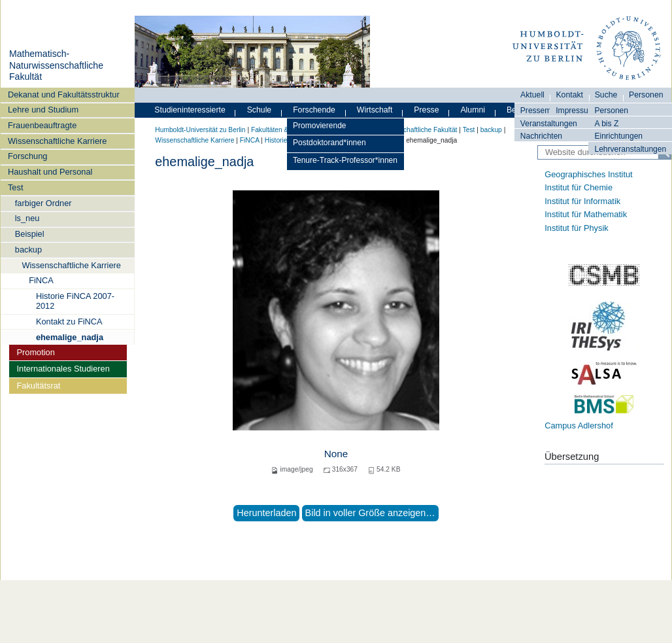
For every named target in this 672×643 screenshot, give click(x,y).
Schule (260, 110)
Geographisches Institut (588, 174)
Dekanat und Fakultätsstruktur (64, 95)
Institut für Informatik (582, 201)
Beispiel (30, 234)
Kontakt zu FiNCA (69, 321)
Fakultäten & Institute (282, 130)
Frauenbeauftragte (42, 125)
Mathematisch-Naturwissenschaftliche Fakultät (56, 65)
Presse (426, 110)
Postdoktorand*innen (329, 143)
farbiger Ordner (43, 203)
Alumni (473, 110)
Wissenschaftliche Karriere (57, 141)
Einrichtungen (618, 136)
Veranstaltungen (549, 124)
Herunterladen (266, 513)
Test (15, 187)
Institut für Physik (576, 228)
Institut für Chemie (579, 187)
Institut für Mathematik (586, 214)
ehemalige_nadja (70, 337)
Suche (606, 95)
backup (28, 250)
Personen (611, 111)
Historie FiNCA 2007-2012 (75, 301)
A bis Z (606, 124)
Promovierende (320, 126)
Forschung (27, 156)
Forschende (314, 110)
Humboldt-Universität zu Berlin (200, 130)
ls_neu (27, 218)
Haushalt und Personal (50, 172)
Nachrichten (541, 136)
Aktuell (532, 95)
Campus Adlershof (579, 426)
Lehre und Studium (43, 110)
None (336, 454)
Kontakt (569, 95)
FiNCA (41, 280)
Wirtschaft (375, 110)
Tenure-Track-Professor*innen (345, 160)
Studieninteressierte (190, 110)
